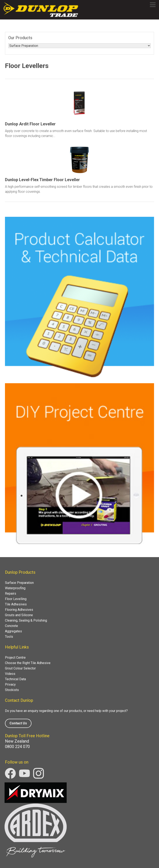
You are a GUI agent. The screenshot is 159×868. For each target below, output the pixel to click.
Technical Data (15, 679)
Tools (9, 637)
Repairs (11, 593)
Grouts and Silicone (19, 615)
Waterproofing (15, 588)
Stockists (12, 690)
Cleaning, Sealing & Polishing (26, 620)
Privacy (10, 684)
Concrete (11, 626)
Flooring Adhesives (19, 610)
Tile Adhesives (16, 604)
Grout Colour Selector (20, 668)
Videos (10, 674)
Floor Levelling (16, 599)
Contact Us (18, 723)
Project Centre (15, 658)
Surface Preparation (19, 583)
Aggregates (13, 631)
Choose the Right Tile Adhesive (28, 663)
